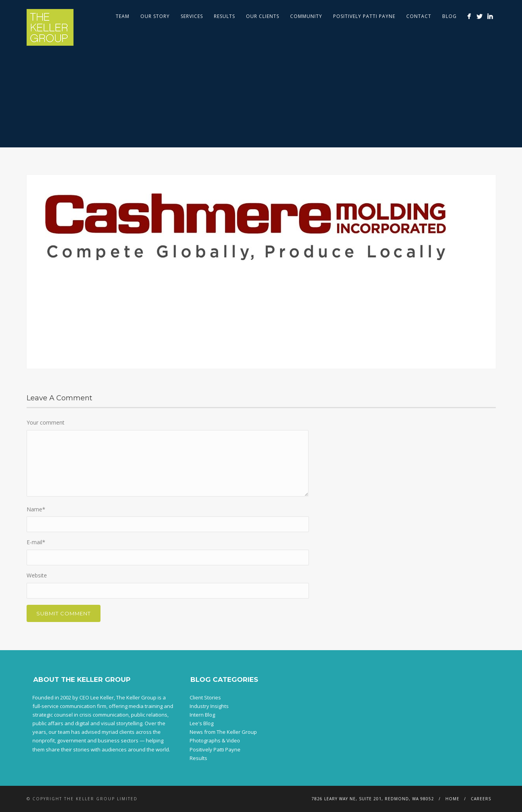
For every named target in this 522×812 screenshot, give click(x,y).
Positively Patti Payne (364, 16)
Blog (449, 16)
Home (452, 799)
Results (224, 16)
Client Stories (205, 697)
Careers (481, 799)
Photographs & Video (215, 740)
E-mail (36, 542)
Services (192, 16)
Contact (419, 16)
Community (306, 16)
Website (37, 575)
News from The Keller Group (223, 732)
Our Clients (263, 16)
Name (36, 509)
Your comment (46, 422)
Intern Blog (202, 715)
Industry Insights (209, 706)
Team (123, 16)
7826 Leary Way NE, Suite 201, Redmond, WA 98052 (373, 799)
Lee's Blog (202, 723)
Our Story (155, 16)
